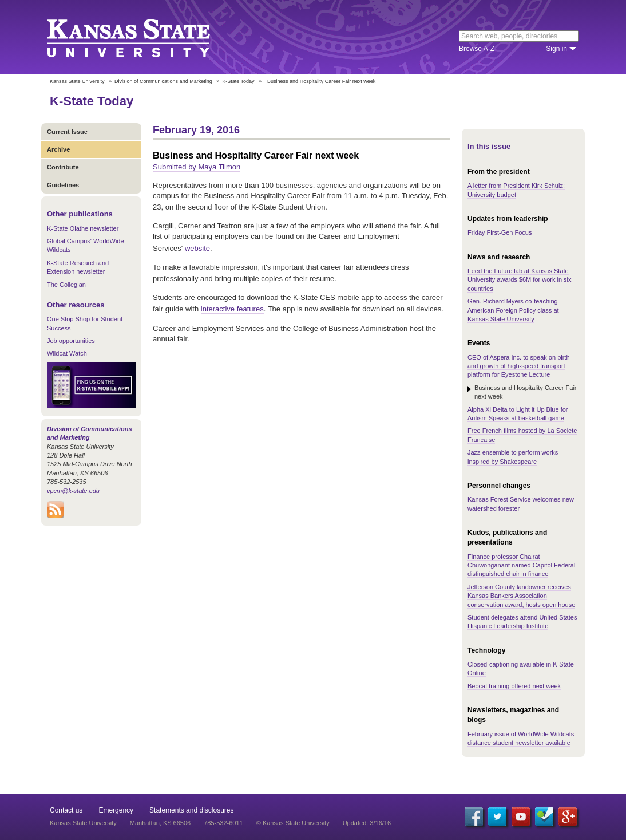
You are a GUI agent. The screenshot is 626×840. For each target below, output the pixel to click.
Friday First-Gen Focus (500, 232)
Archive (58, 149)
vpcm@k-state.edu (73, 491)
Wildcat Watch (67, 353)
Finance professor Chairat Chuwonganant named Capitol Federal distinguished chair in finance (521, 565)
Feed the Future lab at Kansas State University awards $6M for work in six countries (520, 280)
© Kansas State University (293, 823)
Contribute (63, 167)
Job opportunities (71, 341)
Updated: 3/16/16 (367, 823)
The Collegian (66, 285)
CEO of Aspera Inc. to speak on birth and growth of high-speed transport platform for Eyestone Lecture (519, 366)
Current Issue (67, 132)
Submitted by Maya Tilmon (197, 167)
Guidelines (63, 185)
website (197, 248)
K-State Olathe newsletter (83, 228)
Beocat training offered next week (514, 686)
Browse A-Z (477, 49)
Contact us (66, 810)
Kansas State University (143, 37)
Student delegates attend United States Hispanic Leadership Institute (522, 622)
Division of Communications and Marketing (163, 81)
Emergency (116, 810)
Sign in (556, 49)
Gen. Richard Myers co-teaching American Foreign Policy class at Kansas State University (513, 310)
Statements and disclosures (191, 810)
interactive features (232, 309)
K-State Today (238, 81)
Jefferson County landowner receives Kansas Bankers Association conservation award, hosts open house (521, 596)
